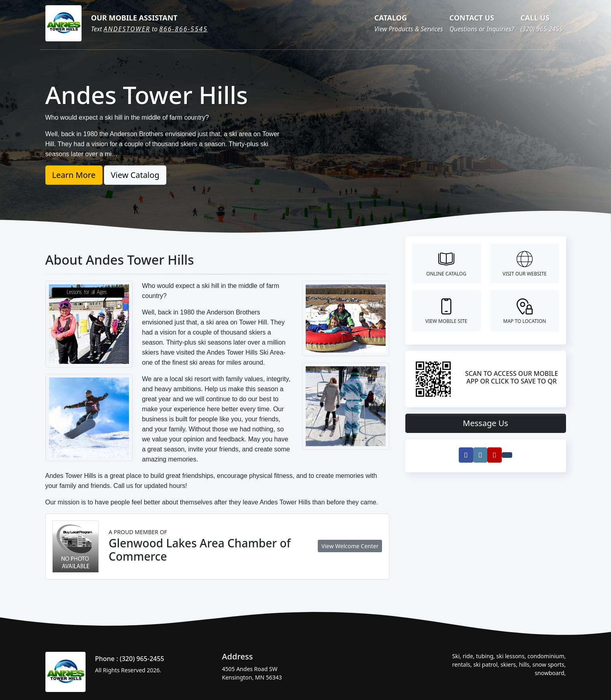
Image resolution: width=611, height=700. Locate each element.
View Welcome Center (350, 546)
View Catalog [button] (135, 175)
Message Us (485, 423)
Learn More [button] (74, 175)
